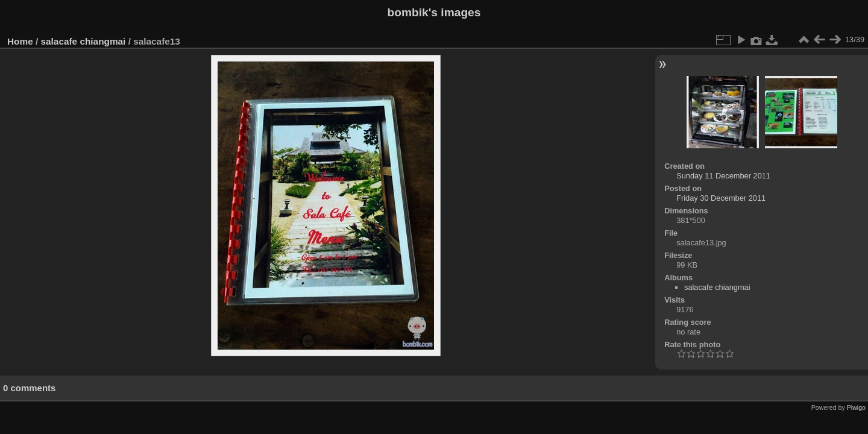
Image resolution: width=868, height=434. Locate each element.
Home (20, 41)
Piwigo (856, 407)
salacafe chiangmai (83, 41)
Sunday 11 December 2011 (723, 176)
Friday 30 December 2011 (721, 198)
